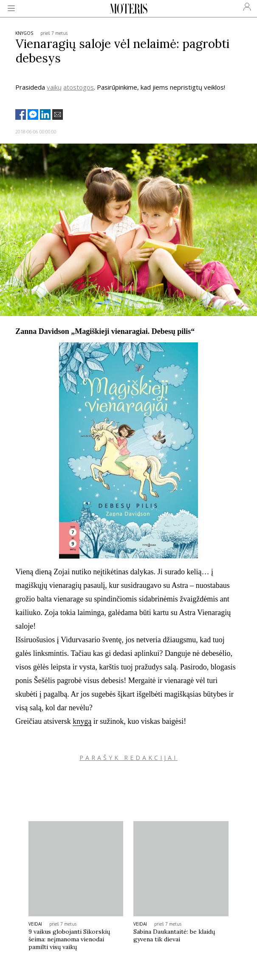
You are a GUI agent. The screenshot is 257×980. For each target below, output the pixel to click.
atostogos (79, 87)
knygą (82, 721)
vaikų (54, 87)
